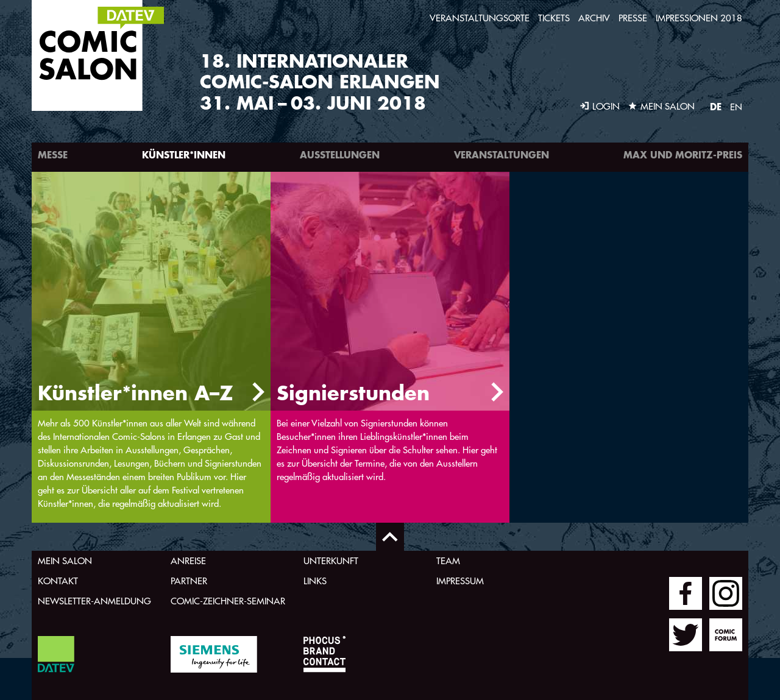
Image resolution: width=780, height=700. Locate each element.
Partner (189, 581)
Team (448, 561)
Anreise (188, 561)
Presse (633, 18)
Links (315, 581)
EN (736, 107)
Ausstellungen (340, 154)
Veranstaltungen (502, 154)
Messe (53, 154)
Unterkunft (331, 561)
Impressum (460, 581)
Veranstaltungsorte (480, 18)
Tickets (554, 18)
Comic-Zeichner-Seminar (228, 601)
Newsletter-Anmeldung (94, 601)
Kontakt (58, 581)
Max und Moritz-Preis (683, 154)
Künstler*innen (184, 154)
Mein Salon (65, 561)
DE (716, 106)
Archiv (594, 18)
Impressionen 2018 (699, 18)
